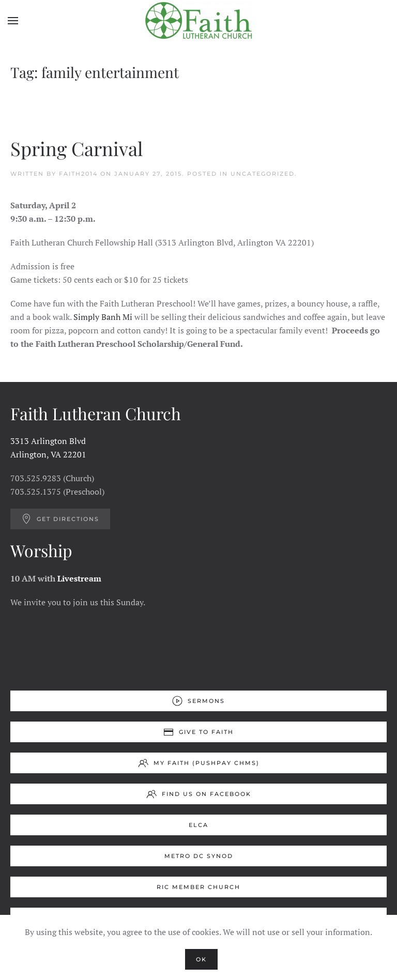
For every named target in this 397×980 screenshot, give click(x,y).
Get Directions (60, 519)
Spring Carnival (77, 148)
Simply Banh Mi (103, 317)
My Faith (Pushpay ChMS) (199, 763)
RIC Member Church (198, 887)
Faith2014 (78, 174)
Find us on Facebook (199, 794)
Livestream (79, 578)
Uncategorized (263, 174)
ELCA (198, 825)
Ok (201, 959)
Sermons (198, 701)
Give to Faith (198, 732)
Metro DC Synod (199, 856)
